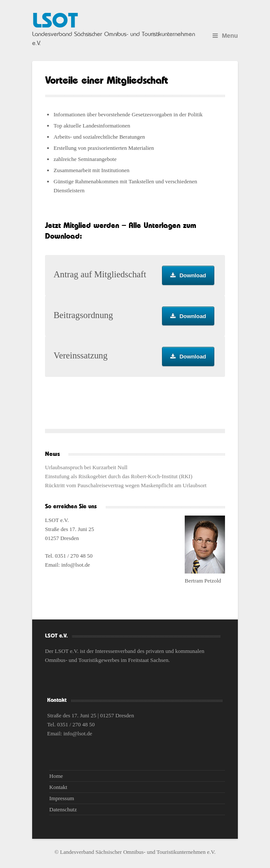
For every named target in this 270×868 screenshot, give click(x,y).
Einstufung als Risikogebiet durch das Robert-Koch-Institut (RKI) (119, 476)
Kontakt (58, 787)
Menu (225, 36)
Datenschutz (63, 809)
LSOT (55, 21)
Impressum (62, 798)
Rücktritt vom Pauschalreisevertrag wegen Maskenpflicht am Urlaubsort (126, 485)
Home (56, 776)
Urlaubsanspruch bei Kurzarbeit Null (86, 467)
